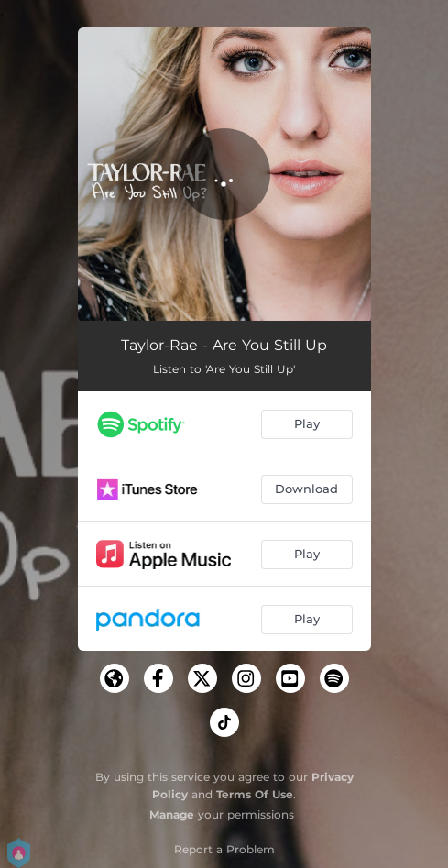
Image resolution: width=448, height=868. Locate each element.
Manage (172, 814)
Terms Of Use (255, 794)
